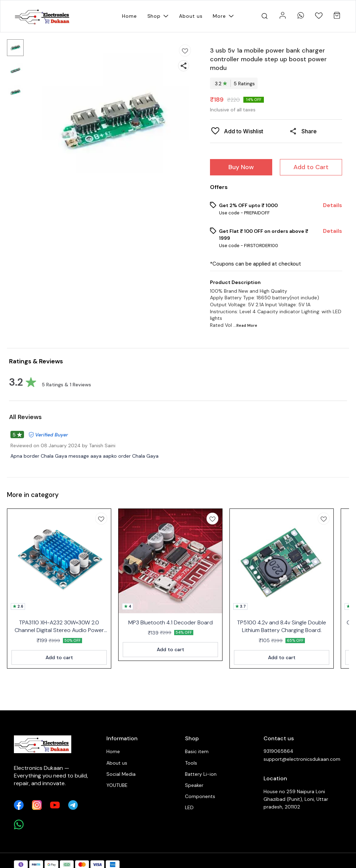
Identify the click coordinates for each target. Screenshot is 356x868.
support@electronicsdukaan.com (302, 759)
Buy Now (241, 167)
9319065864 (278, 751)
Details (333, 205)
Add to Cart (311, 167)
